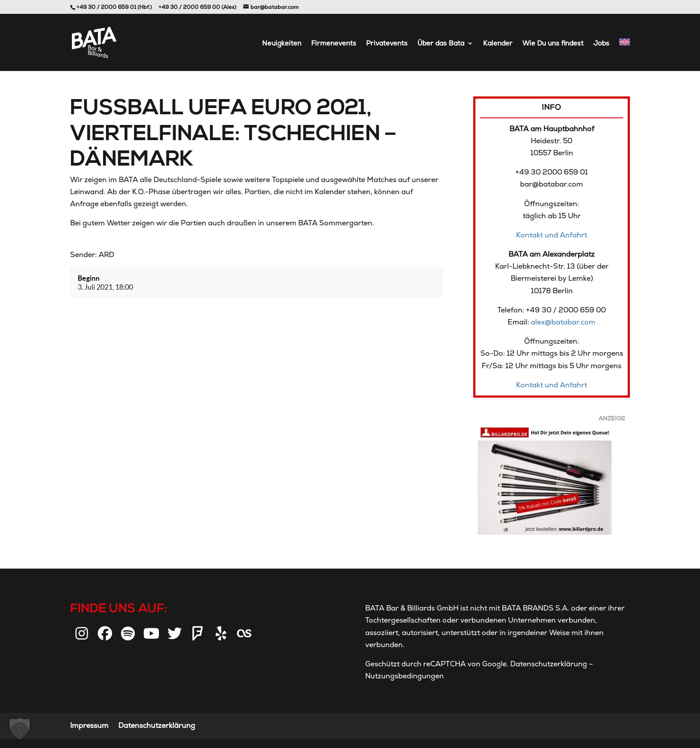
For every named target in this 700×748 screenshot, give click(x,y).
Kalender (498, 44)
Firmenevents (334, 44)
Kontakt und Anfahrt (552, 235)
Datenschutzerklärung (549, 664)
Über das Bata (441, 44)
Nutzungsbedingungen (404, 676)
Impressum (89, 725)
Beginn (89, 278)
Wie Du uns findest (553, 44)
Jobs (601, 44)
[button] (20, 728)
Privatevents (387, 44)
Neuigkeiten (282, 44)
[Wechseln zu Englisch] (625, 55)
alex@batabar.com (563, 322)
